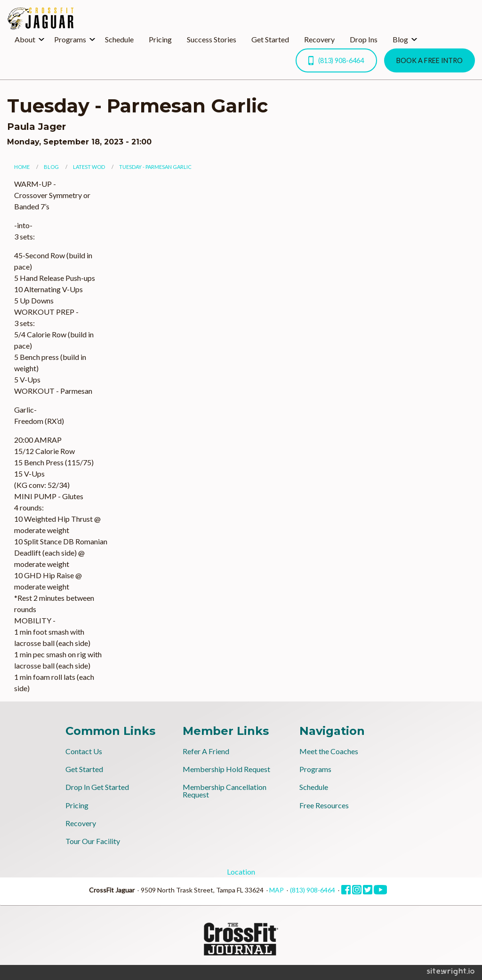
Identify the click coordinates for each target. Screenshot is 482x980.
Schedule (119, 39)
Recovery (319, 39)
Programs (70, 39)
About (25, 39)
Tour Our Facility (93, 841)
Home (22, 167)
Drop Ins (364, 39)
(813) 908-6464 (336, 60)
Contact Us (84, 751)
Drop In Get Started (97, 787)
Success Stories (212, 39)
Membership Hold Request (226, 769)
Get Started (270, 39)
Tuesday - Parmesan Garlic (155, 167)
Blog (400, 39)
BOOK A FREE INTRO (430, 60)
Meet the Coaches (329, 751)
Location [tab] (241, 872)
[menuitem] (27, 40)
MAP (277, 890)
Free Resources (324, 805)
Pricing (160, 39)
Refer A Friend (206, 751)
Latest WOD (89, 167)
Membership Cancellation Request (225, 791)
